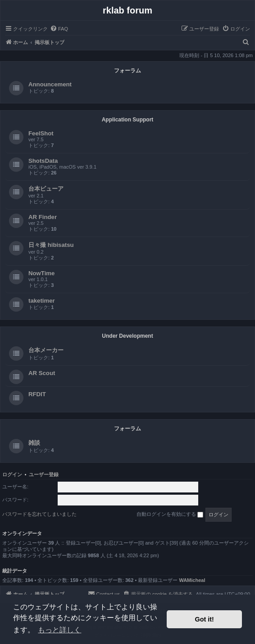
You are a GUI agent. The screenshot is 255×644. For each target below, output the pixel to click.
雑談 (34, 443)
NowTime (41, 273)
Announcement (50, 84)
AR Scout (42, 373)
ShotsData (43, 161)
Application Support (128, 120)
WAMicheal (192, 580)
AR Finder (43, 217)
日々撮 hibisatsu (51, 245)
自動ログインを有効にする (170, 514)
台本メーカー (46, 350)
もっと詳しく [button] (59, 630)
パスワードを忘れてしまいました (39, 514)
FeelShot (41, 133)
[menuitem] (59, 29)
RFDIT (37, 394)
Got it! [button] (205, 619)
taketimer (42, 301)
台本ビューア (46, 189)
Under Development (127, 336)
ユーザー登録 (44, 474)
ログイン (12, 474)
